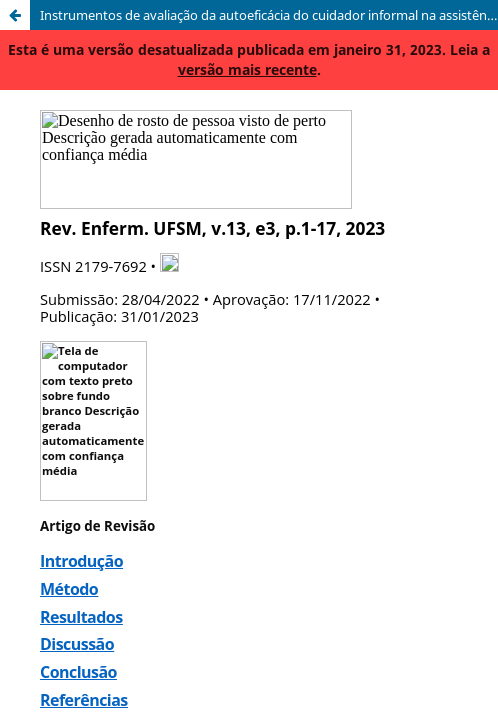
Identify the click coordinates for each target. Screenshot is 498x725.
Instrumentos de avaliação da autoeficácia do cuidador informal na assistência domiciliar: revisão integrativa (269, 15)
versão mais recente (247, 69)
